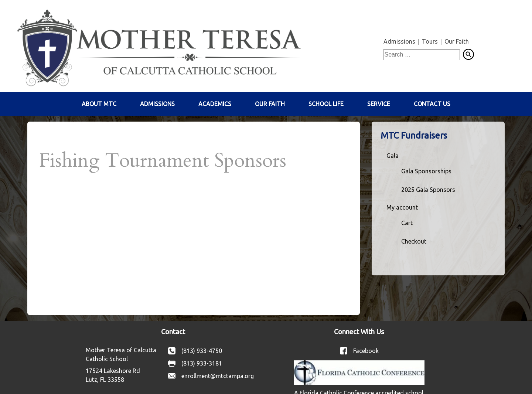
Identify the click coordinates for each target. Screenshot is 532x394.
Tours (430, 41)
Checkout (414, 241)
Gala (393, 156)
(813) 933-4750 (202, 351)
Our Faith (457, 41)
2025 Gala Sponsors (428, 190)
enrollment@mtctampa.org (218, 376)
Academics (215, 104)
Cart (407, 223)
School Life (326, 104)
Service (379, 104)
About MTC (99, 104)
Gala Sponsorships (426, 171)
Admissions (399, 41)
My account (402, 207)
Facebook (366, 351)
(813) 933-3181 (202, 363)
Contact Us (432, 104)
